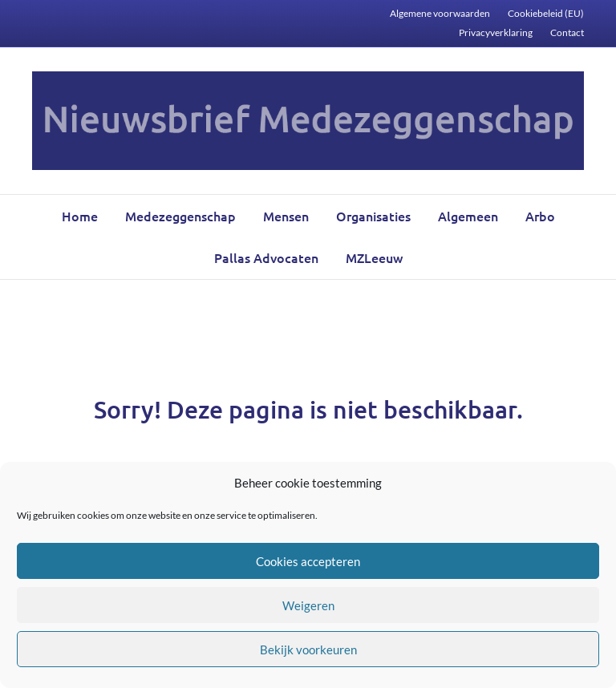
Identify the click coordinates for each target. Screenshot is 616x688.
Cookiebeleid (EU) (546, 13)
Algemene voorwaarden (440, 13)
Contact (567, 32)
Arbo (540, 216)
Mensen (286, 216)
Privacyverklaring (496, 32)
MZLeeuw (374, 257)
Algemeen (468, 216)
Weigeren (308, 605)
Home (80, 216)
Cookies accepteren (308, 561)
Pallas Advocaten (266, 257)
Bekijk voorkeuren (308, 650)
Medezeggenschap (180, 216)
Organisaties (373, 216)
